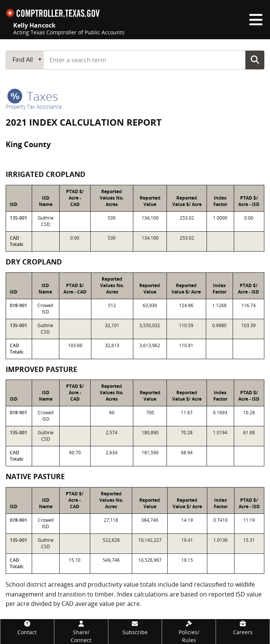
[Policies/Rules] (189, 632)
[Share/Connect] (81, 632)
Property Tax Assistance (34, 107)
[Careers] (243, 628)
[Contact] (27, 628)
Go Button (255, 60)
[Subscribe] (135, 628)
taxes (33, 96)
